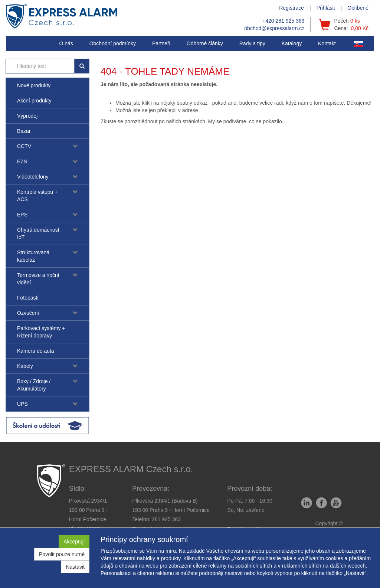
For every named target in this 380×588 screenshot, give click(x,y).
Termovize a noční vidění (38, 279)
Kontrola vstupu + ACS (37, 196)
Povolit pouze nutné (62, 554)
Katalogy (292, 43)
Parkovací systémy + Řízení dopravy (41, 332)
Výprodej (27, 116)
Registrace (291, 8)
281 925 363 (166, 519)
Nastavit (75, 567)
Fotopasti (28, 298)
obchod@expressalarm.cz (274, 28)
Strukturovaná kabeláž (33, 256)
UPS (22, 404)
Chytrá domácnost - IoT (40, 233)
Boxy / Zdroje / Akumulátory (34, 385)
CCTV (24, 146)
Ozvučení (28, 313)
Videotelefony (33, 177)
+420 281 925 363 (283, 21)
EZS (22, 161)
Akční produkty (34, 101)
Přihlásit (326, 8)
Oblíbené (358, 8)
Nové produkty (34, 85)
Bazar (24, 131)
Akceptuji (74, 542)
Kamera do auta (36, 351)
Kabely (25, 366)
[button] (252, 43)
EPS (22, 215)
